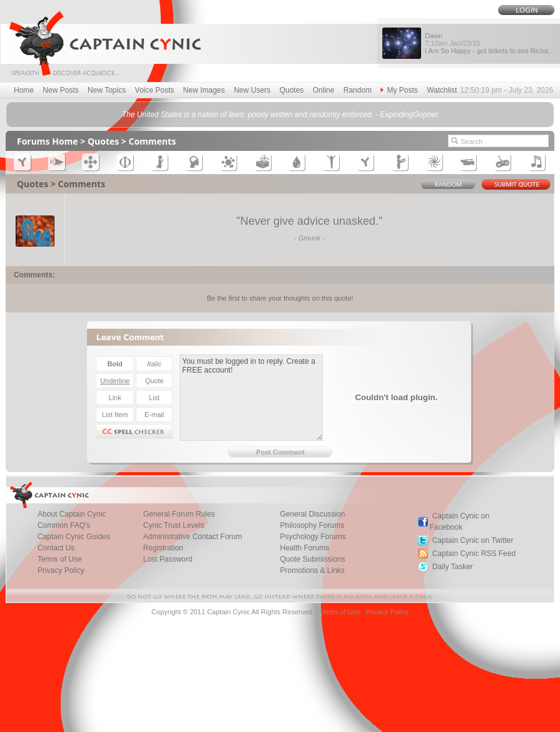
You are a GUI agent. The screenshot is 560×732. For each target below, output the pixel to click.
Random (358, 90)
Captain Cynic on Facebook (459, 522)
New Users (252, 90)
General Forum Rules (179, 514)
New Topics (107, 90)
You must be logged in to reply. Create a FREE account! (251, 398)
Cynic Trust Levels (174, 525)
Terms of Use (60, 559)
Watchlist (442, 90)
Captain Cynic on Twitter (473, 540)
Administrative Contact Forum (193, 537)
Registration (163, 548)
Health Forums (304, 548)
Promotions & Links (312, 570)
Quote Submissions (312, 559)
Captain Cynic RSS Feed (474, 554)
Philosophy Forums (312, 525)
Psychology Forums (313, 537)
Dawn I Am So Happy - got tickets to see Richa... (489, 43)
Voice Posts (155, 90)
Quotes (292, 90)
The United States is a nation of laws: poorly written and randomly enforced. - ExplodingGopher (280, 115)
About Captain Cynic (72, 514)
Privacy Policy (61, 570)
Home (24, 90)
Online (324, 90)
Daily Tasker (453, 567)
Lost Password (168, 559)
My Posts (399, 90)
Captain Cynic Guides (74, 537)
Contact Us (56, 548)
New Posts (60, 90)
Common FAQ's (64, 525)
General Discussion (312, 514)
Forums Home (48, 141)
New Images (204, 90)
